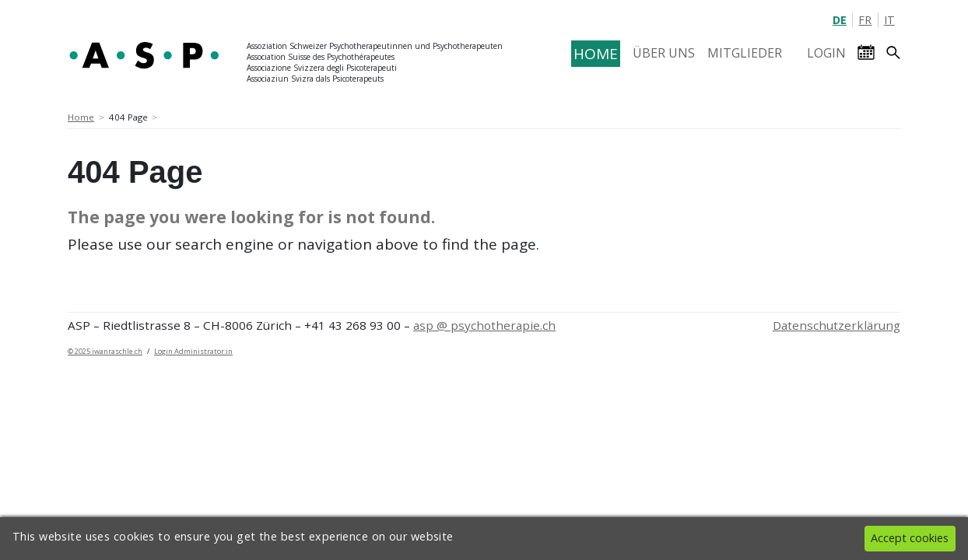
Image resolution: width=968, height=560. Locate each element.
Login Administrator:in (193, 351)
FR (865, 20)
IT (889, 20)
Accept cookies (910, 538)
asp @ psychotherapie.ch (484, 325)
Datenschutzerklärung (836, 325)
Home (81, 117)
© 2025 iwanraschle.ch (105, 351)
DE (840, 20)
